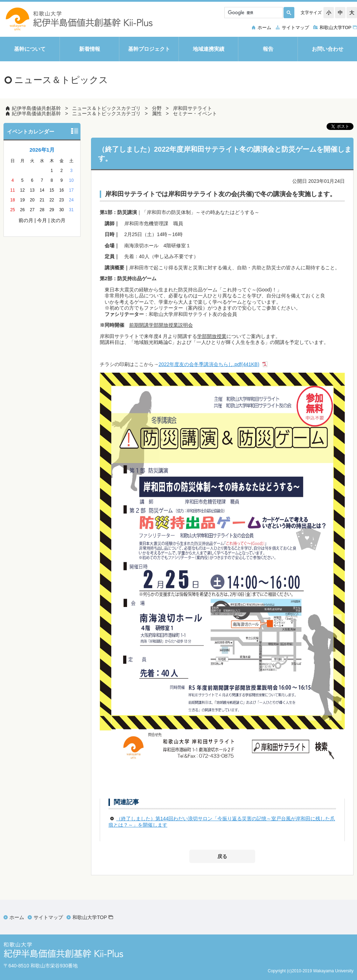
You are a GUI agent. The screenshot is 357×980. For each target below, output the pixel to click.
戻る (222, 856)
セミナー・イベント (195, 113)
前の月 (26, 220)
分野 (157, 108)
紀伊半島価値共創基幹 (36, 108)
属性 (157, 113)
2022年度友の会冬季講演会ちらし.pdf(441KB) (209, 364)
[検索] (253, 13)
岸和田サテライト (192, 108)
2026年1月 (42, 150)
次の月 (58, 220)
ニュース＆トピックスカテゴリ (106, 108)
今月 (42, 220)
